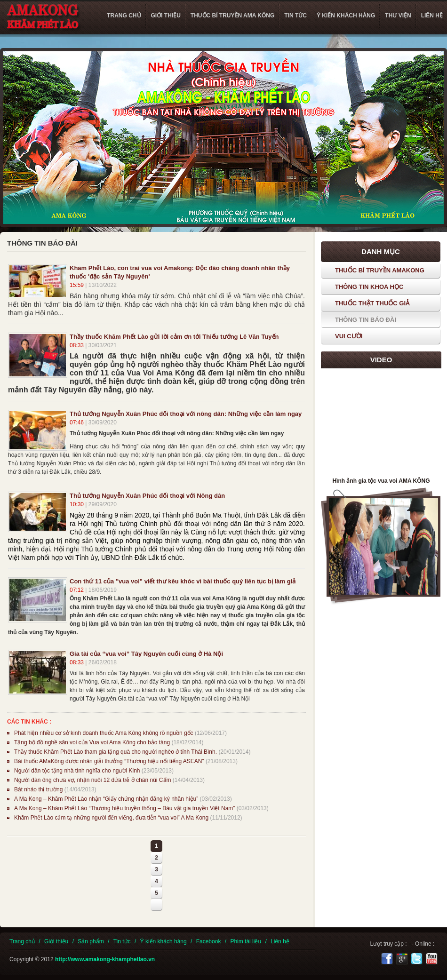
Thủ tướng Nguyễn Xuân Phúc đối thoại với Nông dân (147, 496)
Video (381, 360)
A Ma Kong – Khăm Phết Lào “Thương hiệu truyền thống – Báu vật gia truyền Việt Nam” (124, 808)
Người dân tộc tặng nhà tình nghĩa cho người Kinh (77, 771)
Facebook (209, 941)
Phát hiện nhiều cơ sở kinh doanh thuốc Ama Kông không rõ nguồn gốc (104, 733)
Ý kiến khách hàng (164, 941)
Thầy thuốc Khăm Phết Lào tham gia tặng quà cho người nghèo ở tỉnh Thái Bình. (116, 752)
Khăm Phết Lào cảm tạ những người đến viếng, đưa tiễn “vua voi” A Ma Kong (111, 818)
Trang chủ (22, 941)
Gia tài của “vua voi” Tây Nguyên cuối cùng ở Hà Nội (146, 654)
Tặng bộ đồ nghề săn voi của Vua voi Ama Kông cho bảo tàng (92, 742)
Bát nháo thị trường (39, 789)
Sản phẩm (91, 941)
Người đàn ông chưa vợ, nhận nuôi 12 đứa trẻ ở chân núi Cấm (93, 780)
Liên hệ (280, 941)
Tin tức (122, 941)
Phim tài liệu (246, 941)
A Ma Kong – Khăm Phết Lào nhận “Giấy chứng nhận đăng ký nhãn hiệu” (106, 799)
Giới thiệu (56, 941)
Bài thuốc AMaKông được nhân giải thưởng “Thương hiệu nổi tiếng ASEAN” (109, 761)
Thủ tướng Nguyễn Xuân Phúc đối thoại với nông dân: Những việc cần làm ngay (186, 414)
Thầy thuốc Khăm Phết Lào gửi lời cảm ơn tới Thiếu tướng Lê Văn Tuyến (174, 337)
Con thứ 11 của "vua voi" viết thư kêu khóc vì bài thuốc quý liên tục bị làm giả (183, 581)
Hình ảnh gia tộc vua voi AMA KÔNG (381, 481)
